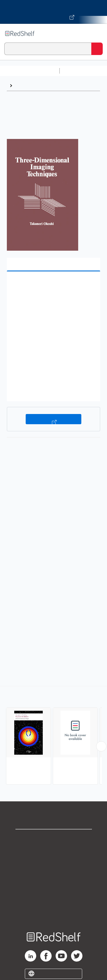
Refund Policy (54, 888)
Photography (29, 85)
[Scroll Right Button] (101, 746)
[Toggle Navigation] (97, 33)
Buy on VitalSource (53, 419)
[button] (53, 285)
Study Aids (77, 71)
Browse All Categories (30, 71)
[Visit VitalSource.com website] (53, 12)
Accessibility (54, 901)
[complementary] (53, 736)
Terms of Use (53, 876)
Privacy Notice (53, 863)
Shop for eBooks (54, 838)
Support (54, 851)
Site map (54, 913)
